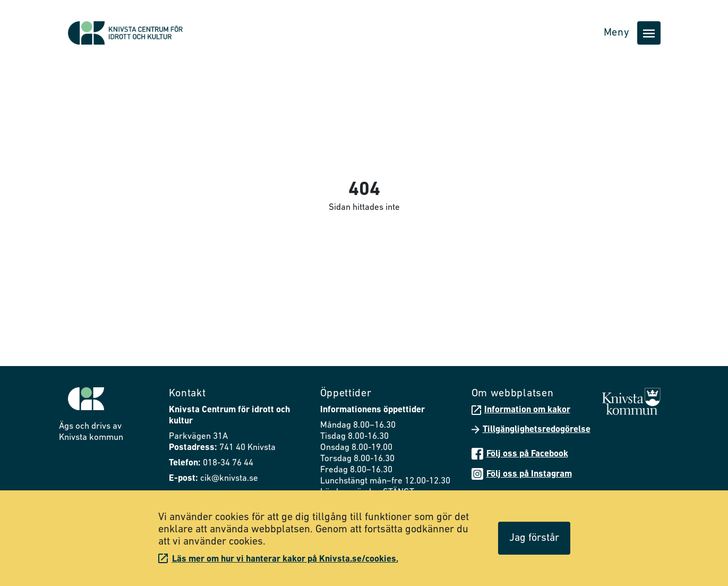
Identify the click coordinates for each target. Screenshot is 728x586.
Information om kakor (521, 410)
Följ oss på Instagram (522, 474)
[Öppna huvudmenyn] (649, 33)
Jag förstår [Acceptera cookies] (534, 538)
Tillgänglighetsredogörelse (531, 430)
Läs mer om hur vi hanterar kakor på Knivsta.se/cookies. (278, 559)
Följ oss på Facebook (520, 454)
